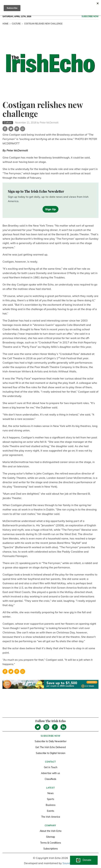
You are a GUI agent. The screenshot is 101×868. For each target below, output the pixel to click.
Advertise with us (50, 773)
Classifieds (50, 779)
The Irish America (51, 817)
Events (50, 811)
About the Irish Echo (51, 831)
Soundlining (70, 863)
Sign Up (50, 209)
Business (51, 805)
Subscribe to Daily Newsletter (51, 741)
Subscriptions (51, 849)
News (50, 793)
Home (5, 24)
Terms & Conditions (51, 843)
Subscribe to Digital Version (51, 753)
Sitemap (50, 837)
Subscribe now (90, 16)
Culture (16, 24)
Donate (87, 860)
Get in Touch (51, 767)
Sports (50, 799)
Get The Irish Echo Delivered (50, 747)
